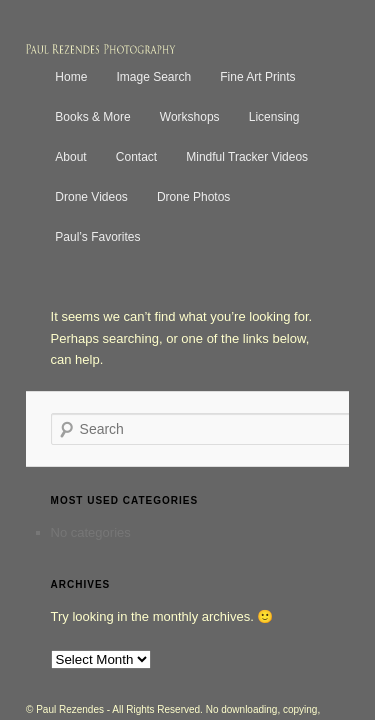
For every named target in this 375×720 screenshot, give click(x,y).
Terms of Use (185, 670)
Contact (114, 136)
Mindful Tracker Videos (225, 136)
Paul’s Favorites (279, 176)
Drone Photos (171, 176)
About (48, 136)
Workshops (168, 96)
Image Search (131, 57)
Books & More (70, 96)
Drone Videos (69, 176)
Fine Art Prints (235, 57)
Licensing (252, 96)
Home (49, 57)
